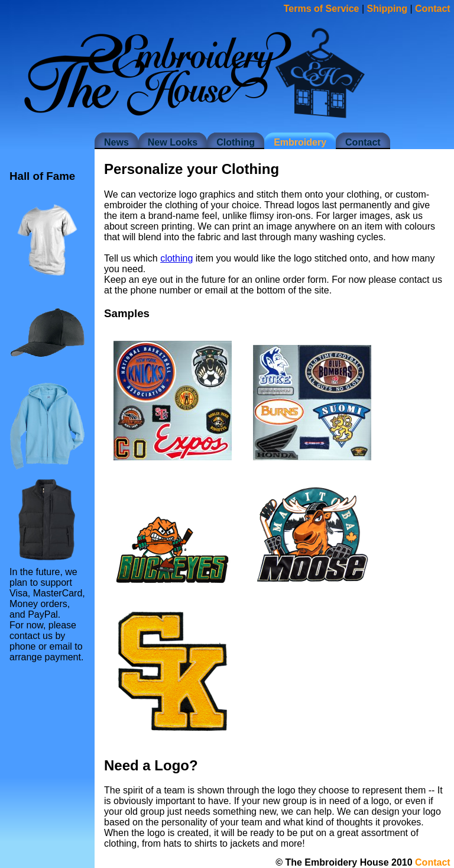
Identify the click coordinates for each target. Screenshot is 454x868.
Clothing (236, 142)
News (116, 142)
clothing (176, 258)
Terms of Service (322, 9)
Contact (363, 142)
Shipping (387, 9)
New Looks (173, 142)
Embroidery (300, 142)
